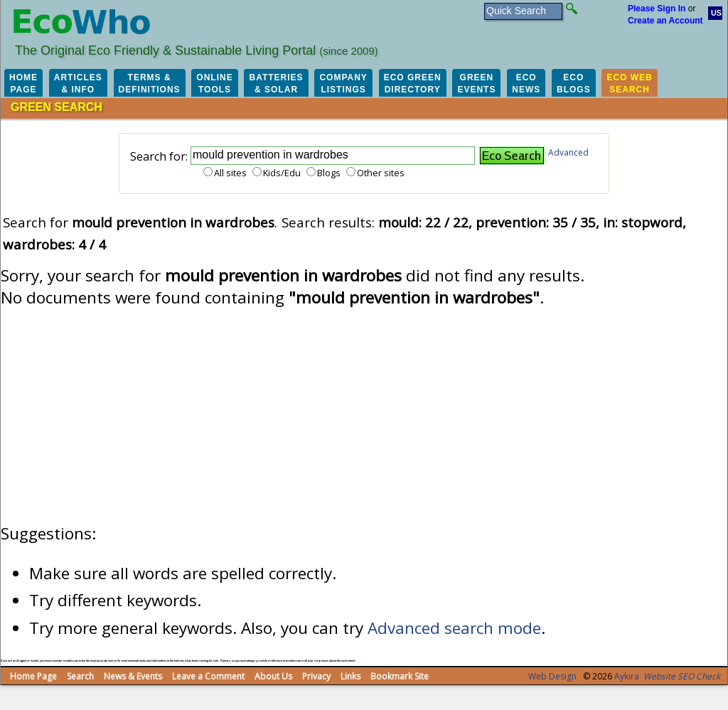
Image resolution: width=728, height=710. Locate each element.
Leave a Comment (208, 676)
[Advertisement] (364, 416)
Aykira (627, 676)
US (716, 13)
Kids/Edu (282, 173)
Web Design (552, 676)
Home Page (33, 676)
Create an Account (665, 21)
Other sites (381, 173)
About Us (273, 676)
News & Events (133, 676)
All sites (230, 173)
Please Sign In (657, 9)
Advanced (568, 152)
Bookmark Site (400, 676)
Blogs (329, 173)
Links (350, 676)
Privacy (316, 676)
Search (80, 676)
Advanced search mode (454, 628)
